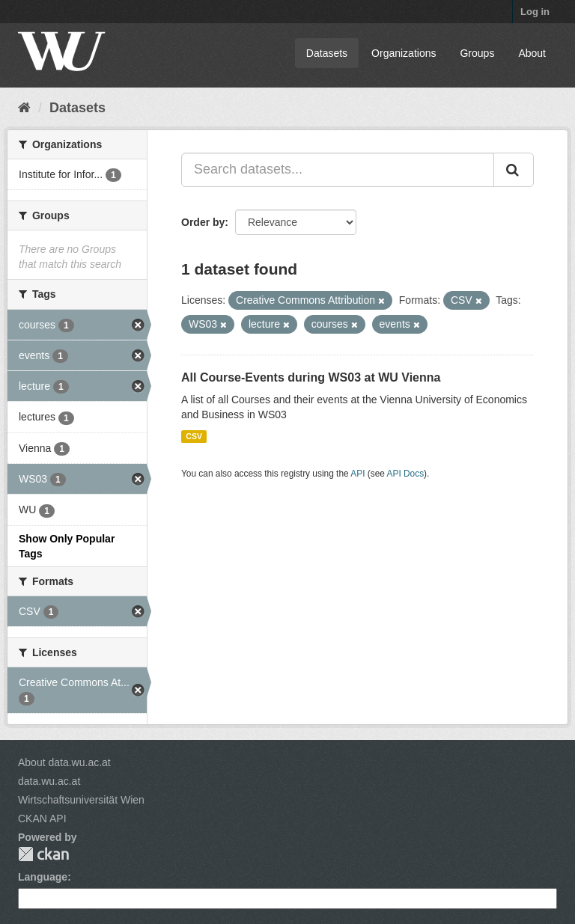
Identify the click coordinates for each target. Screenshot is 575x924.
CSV (194, 436)
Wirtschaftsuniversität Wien (81, 800)
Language (43, 877)
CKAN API (42, 819)
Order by (203, 222)
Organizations (404, 53)
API (358, 474)
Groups (477, 53)
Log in (535, 12)
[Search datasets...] (338, 170)
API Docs (406, 474)
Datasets (327, 53)
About (532, 53)
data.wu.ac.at (49, 781)
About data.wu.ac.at (64, 762)
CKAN (43, 854)
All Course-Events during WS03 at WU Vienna (311, 377)
